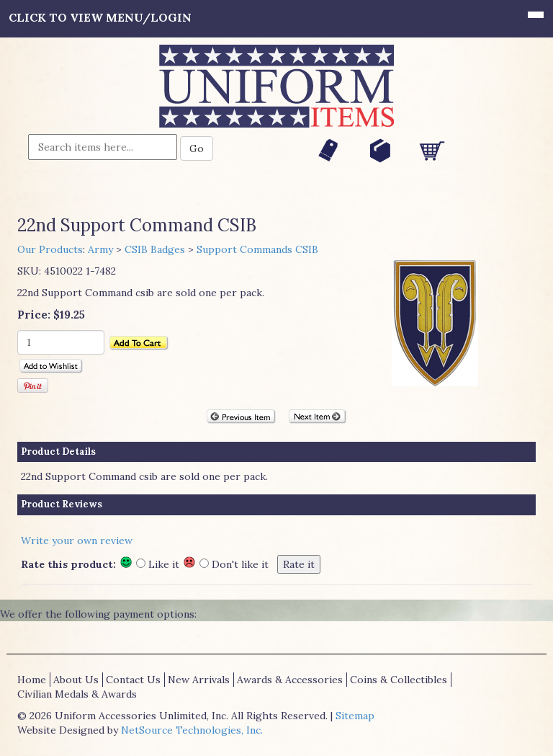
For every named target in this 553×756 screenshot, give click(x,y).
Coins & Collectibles (399, 680)
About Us (76, 680)
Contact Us (133, 680)
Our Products (50, 249)
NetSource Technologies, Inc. (192, 730)
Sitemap (355, 716)
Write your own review (77, 541)
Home (32, 680)
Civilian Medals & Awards (77, 694)
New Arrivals (199, 680)
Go (197, 148)
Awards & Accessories (290, 680)
